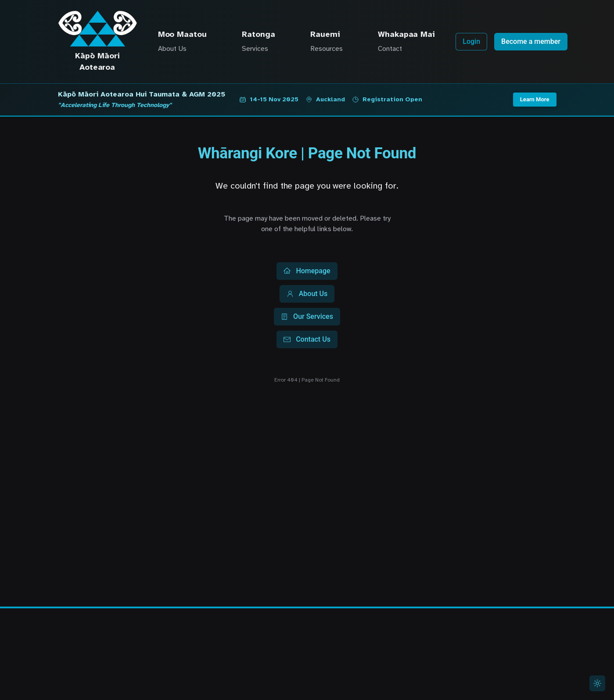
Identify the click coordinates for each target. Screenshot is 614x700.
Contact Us (307, 339)
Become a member (531, 41)
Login (471, 41)
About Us (307, 294)
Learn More (535, 99)
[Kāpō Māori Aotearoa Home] (97, 29)
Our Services (307, 316)
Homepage (307, 271)
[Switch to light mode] (597, 683)
